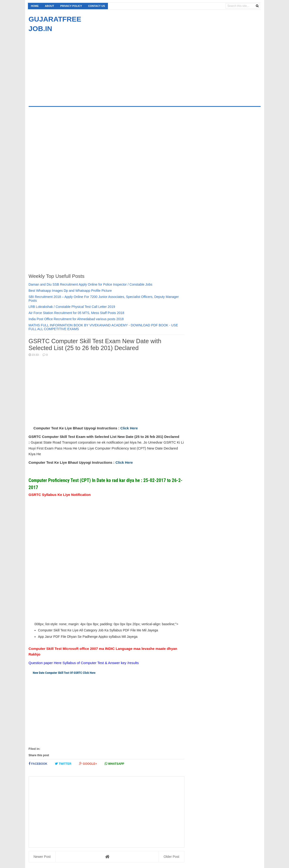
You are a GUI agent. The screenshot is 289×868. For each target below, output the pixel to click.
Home (35, 6)
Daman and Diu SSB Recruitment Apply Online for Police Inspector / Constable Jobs (91, 284)
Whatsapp (114, 764)
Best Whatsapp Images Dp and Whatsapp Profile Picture (70, 291)
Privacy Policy (71, 6)
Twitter (63, 764)
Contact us (96, 6)
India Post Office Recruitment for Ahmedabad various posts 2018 (76, 319)
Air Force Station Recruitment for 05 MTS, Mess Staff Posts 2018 (76, 313)
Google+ (88, 764)
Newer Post (42, 857)
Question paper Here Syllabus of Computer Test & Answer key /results (84, 663)
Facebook (38, 764)
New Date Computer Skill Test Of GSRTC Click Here (64, 673)
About (49, 6)
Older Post (171, 857)
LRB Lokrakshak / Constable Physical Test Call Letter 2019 (72, 307)
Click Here (129, 428)
